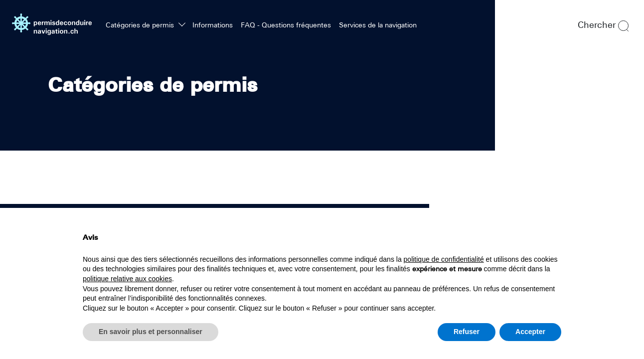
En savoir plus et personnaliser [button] (151, 332)
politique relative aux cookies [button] (127, 279)
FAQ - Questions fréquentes (286, 25)
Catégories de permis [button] (141, 25)
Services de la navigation (378, 25)
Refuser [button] (467, 332)
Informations (213, 25)
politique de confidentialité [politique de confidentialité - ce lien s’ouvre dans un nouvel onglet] (444, 259)
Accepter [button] (530, 332)
